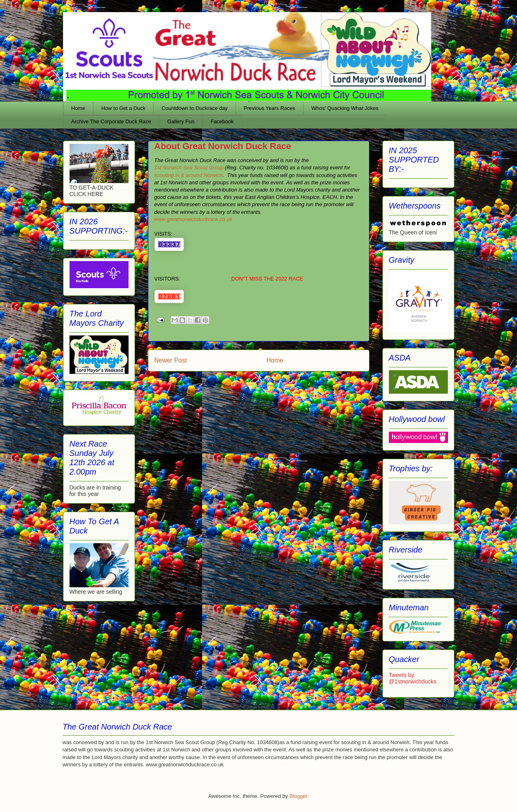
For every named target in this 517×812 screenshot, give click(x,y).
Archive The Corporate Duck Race (111, 121)
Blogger (298, 796)
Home (78, 108)
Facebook (222, 121)
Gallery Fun (181, 121)
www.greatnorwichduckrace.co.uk (194, 219)
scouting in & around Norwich (189, 175)
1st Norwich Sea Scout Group (189, 168)
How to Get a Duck (123, 108)
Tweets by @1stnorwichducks (413, 678)
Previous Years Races (269, 108)
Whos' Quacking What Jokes (345, 108)
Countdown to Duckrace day (195, 108)
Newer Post (171, 360)
